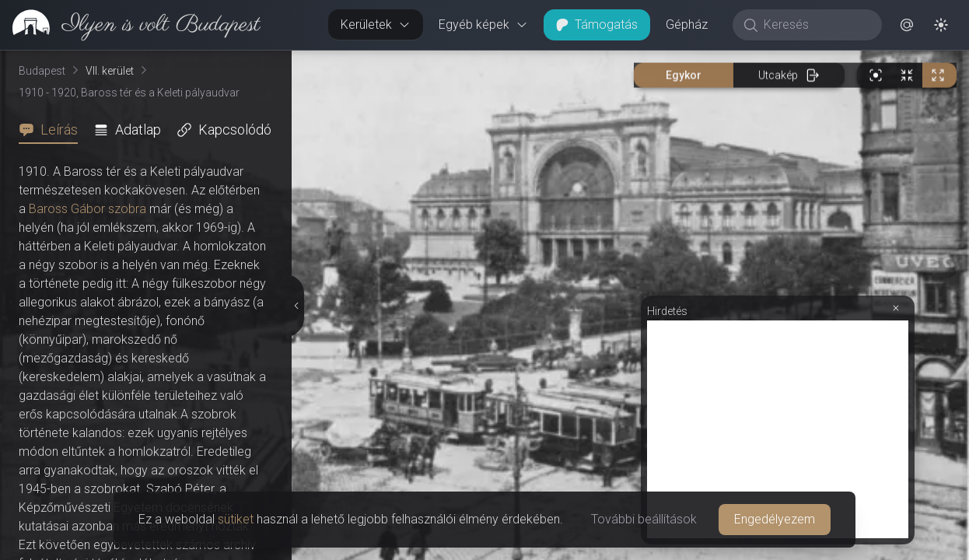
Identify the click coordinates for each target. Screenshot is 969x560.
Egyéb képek (483, 24)
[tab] (53, 130)
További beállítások (644, 519)
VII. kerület (110, 71)
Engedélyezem (775, 519)
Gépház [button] (687, 24)
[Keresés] (815, 25)
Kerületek (376, 24)
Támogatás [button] (597, 24)
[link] (130, 25)
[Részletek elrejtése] (296, 306)
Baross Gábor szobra (87, 209)
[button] (907, 25)
